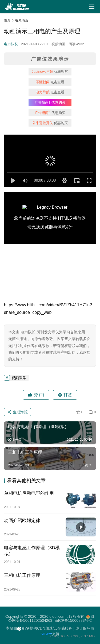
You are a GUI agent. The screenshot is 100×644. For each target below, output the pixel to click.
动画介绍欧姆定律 (22, 521)
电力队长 (11, 44)
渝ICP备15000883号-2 (73, 620)
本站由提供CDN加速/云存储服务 (39, 628)
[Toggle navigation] (92, 7)
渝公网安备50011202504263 (51, 618)
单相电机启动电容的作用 (29, 493)
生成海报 (18, 412)
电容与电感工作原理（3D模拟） (32, 551)
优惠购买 (50, 72)
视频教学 (19, 378)
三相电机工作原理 (22, 575)
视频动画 (58, 44)
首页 (7, 20)
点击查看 (50, 82)
